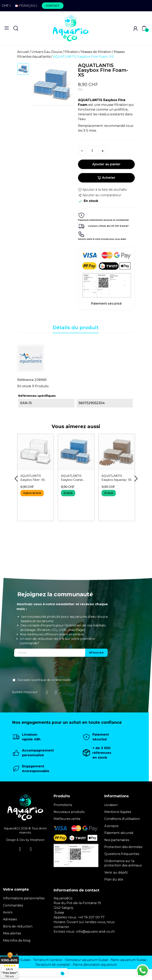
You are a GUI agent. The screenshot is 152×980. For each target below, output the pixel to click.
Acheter (106, 178)
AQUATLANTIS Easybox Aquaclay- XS (117, 478)
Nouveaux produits (69, 812)
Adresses (10, 919)
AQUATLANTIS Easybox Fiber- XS (33, 478)
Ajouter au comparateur (100, 195)
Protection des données (123, 847)
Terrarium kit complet (53, 965)
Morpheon (37, 840)
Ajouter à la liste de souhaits (102, 190)
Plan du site (114, 879)
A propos (111, 826)
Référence (25, 380)
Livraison (111, 805)
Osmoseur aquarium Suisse (86, 960)
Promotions (63, 805)
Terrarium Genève (47, 960)
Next (136, 479)
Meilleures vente (67, 819)
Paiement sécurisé (119, 833)
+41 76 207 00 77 (91, 917)
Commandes (13, 905)
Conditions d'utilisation (122, 819)
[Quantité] (92, 151)
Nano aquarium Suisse (129, 960)
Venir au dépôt (116, 872)
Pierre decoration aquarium (95, 965)
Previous (16, 479)
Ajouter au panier (106, 164)
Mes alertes (12, 933)
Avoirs (8, 912)
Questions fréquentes (122, 854)
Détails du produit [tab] (76, 327)
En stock (24, 386)
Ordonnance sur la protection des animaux (123, 863)
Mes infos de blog (17, 940)
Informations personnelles (24, 898)
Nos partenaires (117, 840)
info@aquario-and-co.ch (95, 932)
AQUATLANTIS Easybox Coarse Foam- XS (72, 478)
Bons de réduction (18, 926)
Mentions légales (118, 812)
